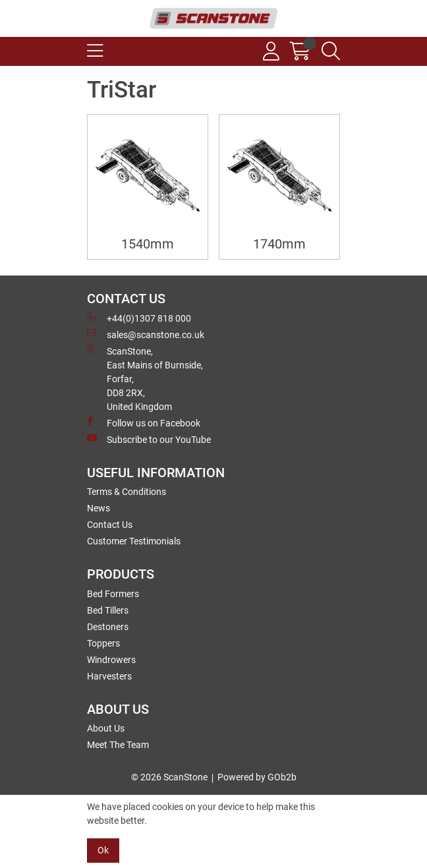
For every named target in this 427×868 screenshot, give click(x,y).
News (99, 508)
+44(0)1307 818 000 (139, 318)
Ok (103, 850)
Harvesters (109, 676)
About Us (106, 728)
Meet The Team (118, 745)
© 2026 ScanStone (169, 777)
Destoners (108, 627)
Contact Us (110, 525)
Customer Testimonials (134, 541)
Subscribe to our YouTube (149, 439)
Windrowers (111, 660)
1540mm (148, 244)
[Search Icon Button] (331, 51)
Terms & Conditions (127, 492)
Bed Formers (113, 594)
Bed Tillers (108, 610)
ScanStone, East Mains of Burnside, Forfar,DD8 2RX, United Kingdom (145, 378)
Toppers (103, 643)
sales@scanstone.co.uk (146, 334)
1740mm (279, 244)
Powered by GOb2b (257, 777)
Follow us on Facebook (144, 422)
